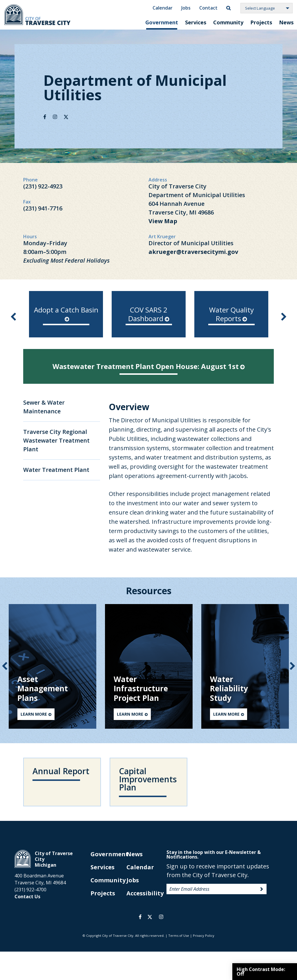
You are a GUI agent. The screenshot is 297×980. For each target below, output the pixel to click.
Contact (208, 8)
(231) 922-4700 (30, 890)
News (286, 22)
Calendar (163, 8)
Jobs (186, 8)
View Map (163, 221)
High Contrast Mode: (261, 972)
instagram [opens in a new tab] (161, 917)
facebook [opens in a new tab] (140, 917)
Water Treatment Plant (56, 470)
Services (196, 22)
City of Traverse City (38, 15)
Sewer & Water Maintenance (44, 407)
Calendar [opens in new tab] (140, 867)
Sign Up (262, 889)
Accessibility (145, 893)
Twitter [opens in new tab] (66, 117)
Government (162, 22)
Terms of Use (179, 936)
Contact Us (27, 897)
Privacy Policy (204, 936)
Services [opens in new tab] (103, 867)
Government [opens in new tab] (109, 854)
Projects (261, 22)
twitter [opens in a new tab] (150, 917)
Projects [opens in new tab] (103, 893)
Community (228, 22)
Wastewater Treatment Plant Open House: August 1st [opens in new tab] (148, 366)
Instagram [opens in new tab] (55, 117)
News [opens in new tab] (135, 854)
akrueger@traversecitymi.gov (193, 252)
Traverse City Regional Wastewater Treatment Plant (56, 440)
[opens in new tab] (149, 314)
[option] (66, 314)
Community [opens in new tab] (108, 880)
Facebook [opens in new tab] (45, 117)
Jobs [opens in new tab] (133, 880)
